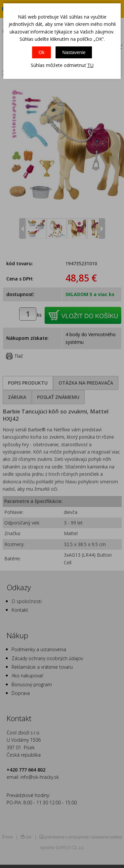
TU (90, 65)
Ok (42, 52)
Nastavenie (74, 52)
